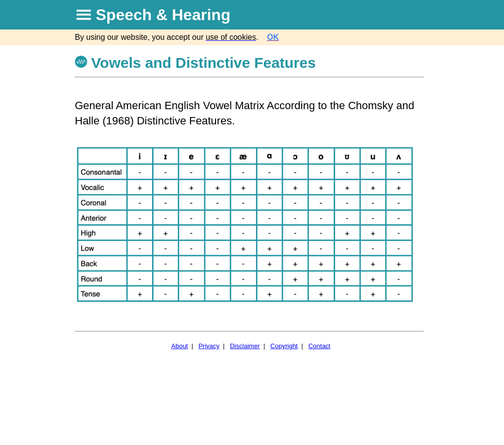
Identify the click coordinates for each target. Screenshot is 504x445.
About (180, 346)
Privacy (209, 346)
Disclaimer (245, 346)
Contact (319, 346)
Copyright (284, 346)
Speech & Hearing (163, 15)
